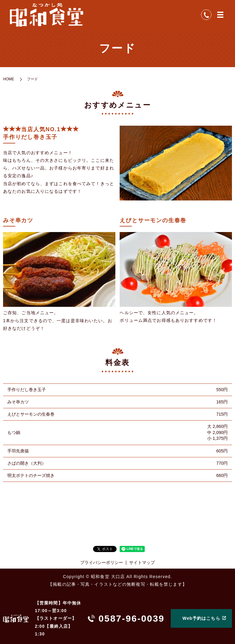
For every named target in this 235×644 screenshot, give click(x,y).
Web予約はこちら (201, 618)
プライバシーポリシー (102, 563)
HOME (9, 80)
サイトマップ (142, 563)
